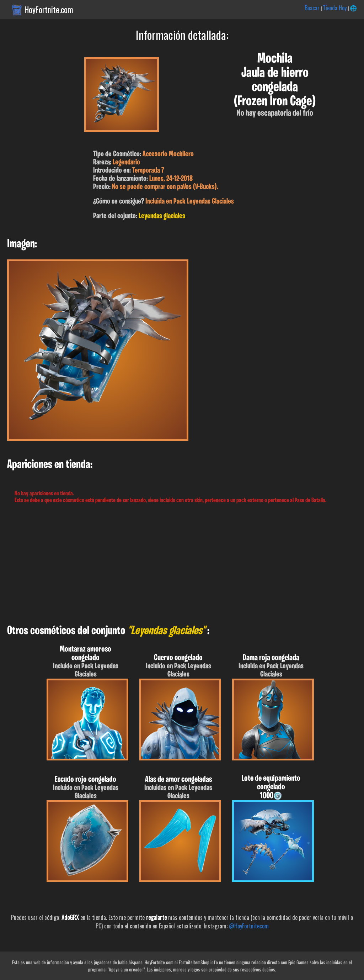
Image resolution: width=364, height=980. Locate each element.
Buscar (312, 8)
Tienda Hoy (335, 8)
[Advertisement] (182, 564)
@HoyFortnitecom (249, 926)
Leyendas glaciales (162, 216)
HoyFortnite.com (49, 10)
